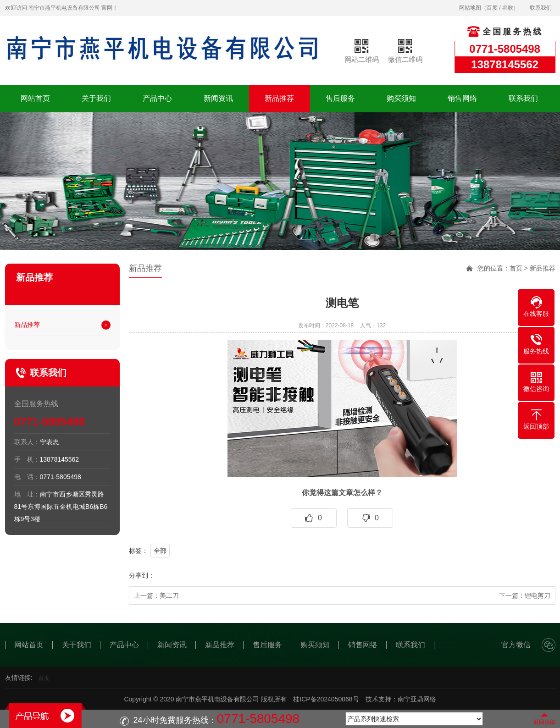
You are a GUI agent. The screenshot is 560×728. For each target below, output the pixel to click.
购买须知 (401, 98)
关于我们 (96, 98)
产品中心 (157, 98)
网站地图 (470, 8)
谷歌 (508, 8)
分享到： (142, 575)
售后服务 (340, 98)
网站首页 (35, 98)
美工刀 (169, 596)
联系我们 (541, 8)
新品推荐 (279, 98)
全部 (160, 551)
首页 (516, 268)
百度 (492, 8)
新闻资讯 (218, 98)
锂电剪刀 (538, 596)
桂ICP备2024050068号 (326, 699)
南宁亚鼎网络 (417, 699)
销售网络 (462, 98)
